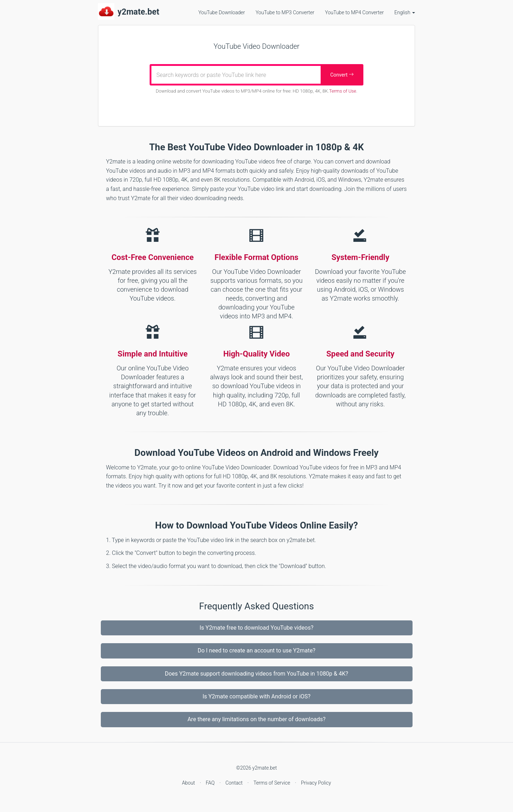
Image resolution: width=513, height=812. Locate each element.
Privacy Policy (316, 783)
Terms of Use (343, 91)
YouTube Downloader (222, 12)
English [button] (405, 12)
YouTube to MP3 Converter (285, 12)
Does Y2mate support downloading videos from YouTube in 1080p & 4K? (257, 674)
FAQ (211, 783)
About (189, 783)
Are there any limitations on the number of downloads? (256, 719)
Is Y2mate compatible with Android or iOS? (256, 696)
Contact (235, 783)
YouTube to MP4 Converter (354, 12)
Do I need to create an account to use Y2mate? (257, 650)
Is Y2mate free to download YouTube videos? (256, 628)
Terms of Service (272, 783)
